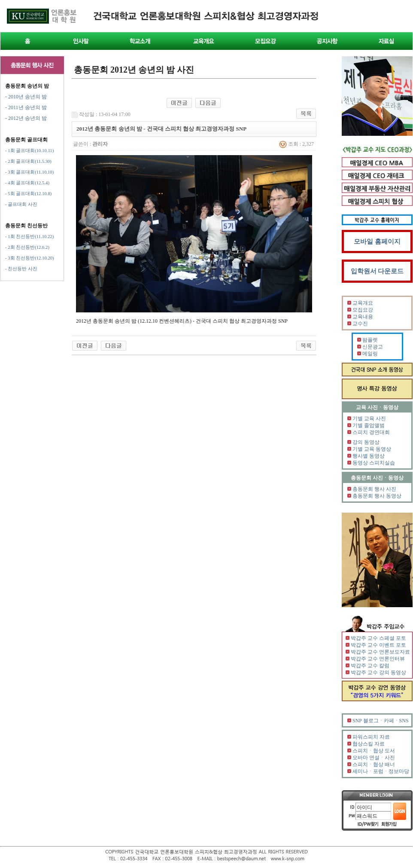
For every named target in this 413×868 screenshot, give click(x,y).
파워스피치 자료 (371, 737)
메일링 (370, 354)
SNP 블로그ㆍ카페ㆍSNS (381, 721)
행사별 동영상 (369, 456)
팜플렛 (370, 340)
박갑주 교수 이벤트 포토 (378, 645)
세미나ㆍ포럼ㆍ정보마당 (381, 771)
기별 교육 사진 (369, 419)
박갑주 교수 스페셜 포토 (378, 638)
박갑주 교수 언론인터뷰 (378, 659)
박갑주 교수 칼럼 (370, 666)
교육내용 (363, 317)
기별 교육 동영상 (372, 449)
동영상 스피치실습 (374, 463)
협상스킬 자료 (369, 744)
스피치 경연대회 (371, 432)
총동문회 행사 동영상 (377, 496)
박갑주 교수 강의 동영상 (378, 672)
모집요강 (363, 310)
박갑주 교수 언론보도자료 (380, 652)
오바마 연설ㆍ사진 (374, 758)
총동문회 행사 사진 (374, 489)
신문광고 (373, 347)
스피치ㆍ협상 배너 (374, 764)
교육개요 (363, 303)
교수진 (360, 324)
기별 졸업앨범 (369, 425)
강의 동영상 (366, 442)
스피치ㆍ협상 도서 (374, 751)
